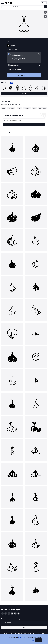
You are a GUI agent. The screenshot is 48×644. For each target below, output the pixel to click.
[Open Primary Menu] (2, 3)
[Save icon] (45, 12)
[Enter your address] (24, 623)
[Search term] (25, 7)
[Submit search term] (45, 7)
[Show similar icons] (45, 16)
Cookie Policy (22, 637)
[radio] (24, 57)
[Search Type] (4, 7)
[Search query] (24, 120)
